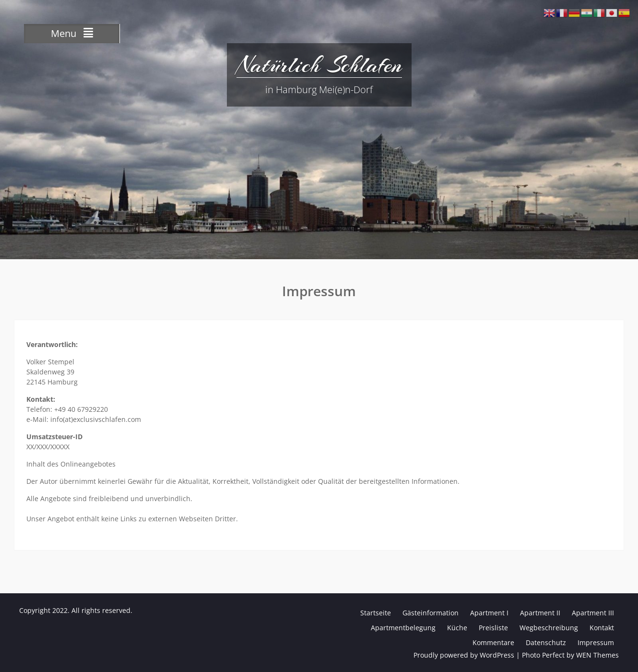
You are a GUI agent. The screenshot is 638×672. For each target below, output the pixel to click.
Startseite (376, 613)
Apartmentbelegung (403, 628)
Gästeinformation (431, 613)
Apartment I (489, 613)
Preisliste (493, 628)
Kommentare (493, 642)
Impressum (596, 642)
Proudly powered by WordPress (464, 655)
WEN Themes (597, 655)
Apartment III (593, 613)
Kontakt (602, 628)
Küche (457, 628)
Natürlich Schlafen (319, 65)
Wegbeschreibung (549, 628)
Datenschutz (546, 642)
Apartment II (540, 613)
